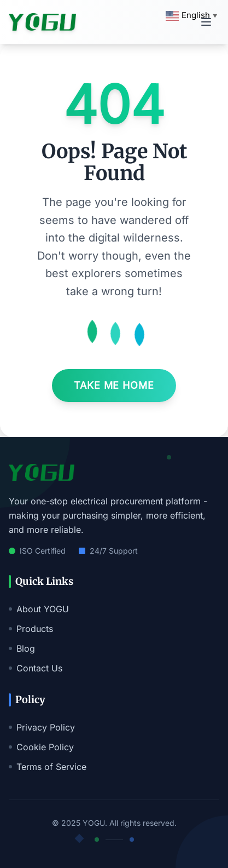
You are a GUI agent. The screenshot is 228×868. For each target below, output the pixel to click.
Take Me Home (114, 385)
